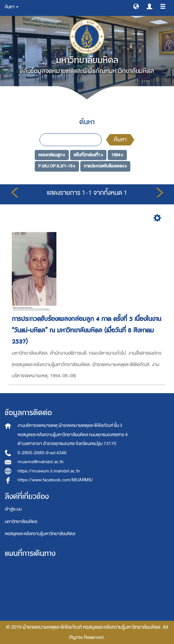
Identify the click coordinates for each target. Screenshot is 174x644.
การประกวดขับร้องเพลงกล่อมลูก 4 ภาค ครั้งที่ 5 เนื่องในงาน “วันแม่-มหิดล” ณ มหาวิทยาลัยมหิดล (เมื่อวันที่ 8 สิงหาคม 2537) (87, 330)
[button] (136, 6)
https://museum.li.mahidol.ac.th (49, 471)
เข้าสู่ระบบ (13, 509)
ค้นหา (120, 140)
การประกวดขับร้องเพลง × (105, 166)
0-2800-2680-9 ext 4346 (42, 453)
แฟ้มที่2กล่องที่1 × (88, 155)
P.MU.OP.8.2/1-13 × (57, 166)
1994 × (117, 155)
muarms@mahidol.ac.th (41, 462)
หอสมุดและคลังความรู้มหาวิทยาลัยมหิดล (40, 534)
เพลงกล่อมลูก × (52, 155)
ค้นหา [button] (12, 7)
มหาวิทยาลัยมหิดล (21, 522)
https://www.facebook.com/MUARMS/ (55, 480)
